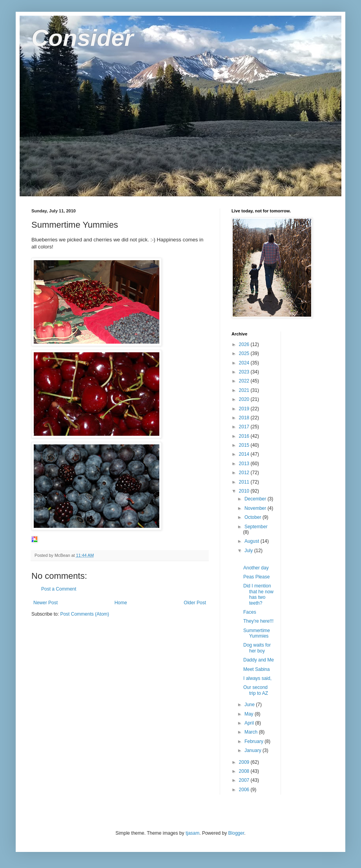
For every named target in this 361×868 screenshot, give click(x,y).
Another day (256, 568)
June (250, 705)
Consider (82, 38)
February (254, 741)
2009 (245, 762)
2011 (245, 482)
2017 (245, 427)
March (252, 732)
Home (121, 603)
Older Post (195, 603)
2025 (245, 353)
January (253, 750)
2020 (245, 399)
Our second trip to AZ (256, 690)
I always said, (257, 678)
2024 (245, 363)
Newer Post (46, 603)
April (250, 723)
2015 (245, 445)
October (253, 517)
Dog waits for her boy (257, 648)
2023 (245, 372)
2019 (245, 409)
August (253, 541)
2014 (245, 454)
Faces (250, 612)
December (256, 499)
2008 (245, 771)
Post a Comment (59, 589)
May (250, 714)
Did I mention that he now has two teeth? (258, 594)
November (256, 508)
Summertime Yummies (257, 633)
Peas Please (256, 577)
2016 (245, 436)
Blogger (236, 833)
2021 (245, 390)
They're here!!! (258, 621)
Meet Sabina (256, 669)
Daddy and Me (259, 660)
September (256, 527)
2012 (245, 473)
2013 (245, 464)
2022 (245, 381)
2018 (245, 418)
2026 (245, 344)
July (249, 551)
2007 (245, 780)
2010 (245, 491)
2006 (245, 790)
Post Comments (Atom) (85, 614)
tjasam (192, 833)
